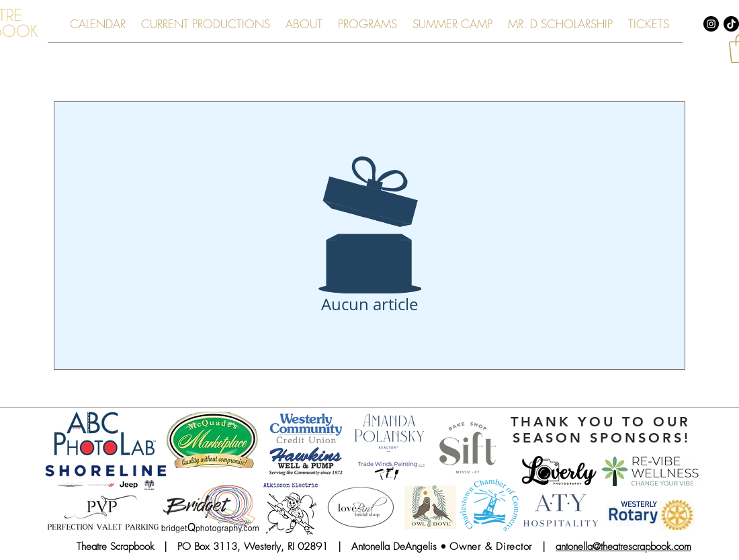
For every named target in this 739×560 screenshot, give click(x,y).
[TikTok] (731, 24)
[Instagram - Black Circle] (711, 24)
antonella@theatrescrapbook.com (623, 547)
